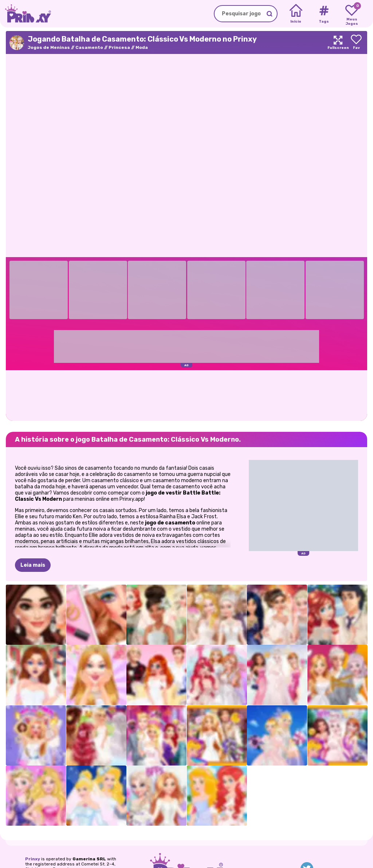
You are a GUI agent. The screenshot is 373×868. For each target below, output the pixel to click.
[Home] (296, 14)
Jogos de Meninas (49, 47)
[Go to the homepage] (25, 14)
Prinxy (33, 859)
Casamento (89, 47)
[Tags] (324, 14)
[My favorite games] (352, 14)
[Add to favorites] (356, 42)
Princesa (119, 47)
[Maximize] (338, 42)
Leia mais (33, 565)
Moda (142, 47)
